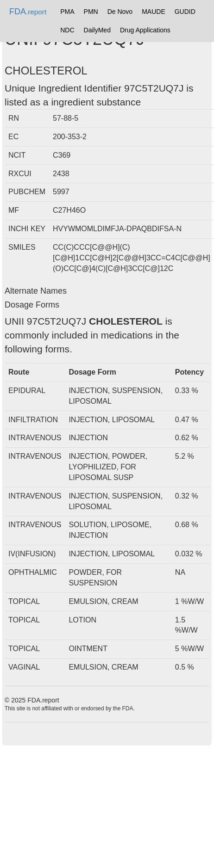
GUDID (185, 12)
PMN (91, 12)
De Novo (120, 12)
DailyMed (97, 30)
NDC (67, 30)
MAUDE (154, 12)
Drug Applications (145, 30)
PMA (67, 12)
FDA (28, 12)
